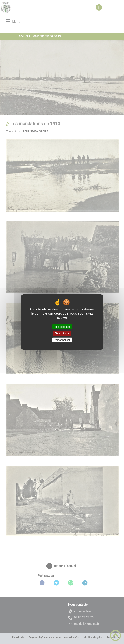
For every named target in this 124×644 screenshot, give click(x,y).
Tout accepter (62, 327)
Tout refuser (62, 333)
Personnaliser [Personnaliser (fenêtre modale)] (62, 340)
